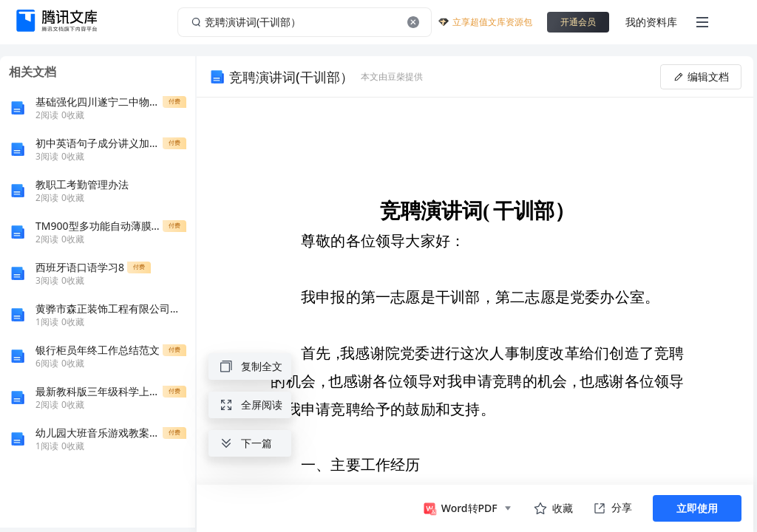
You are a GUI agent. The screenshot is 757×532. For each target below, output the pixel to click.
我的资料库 (651, 22)
